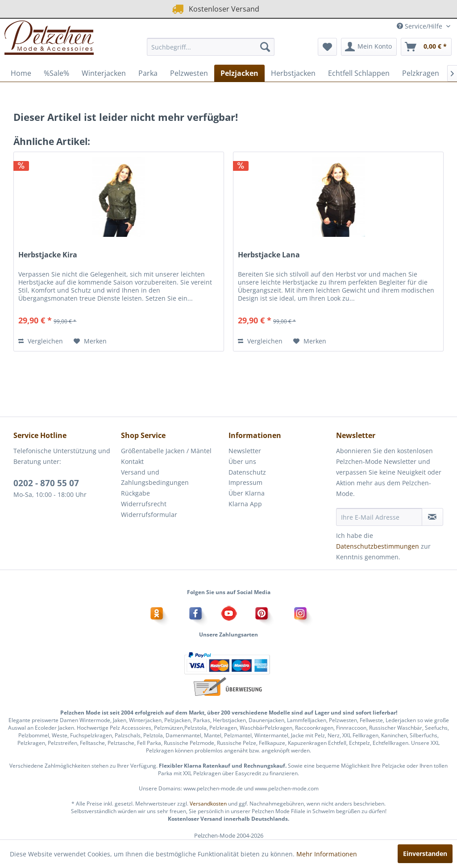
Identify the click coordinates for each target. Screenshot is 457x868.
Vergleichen (41, 341)
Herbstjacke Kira (48, 255)
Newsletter (245, 451)
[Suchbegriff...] (211, 47)
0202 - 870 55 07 (46, 483)
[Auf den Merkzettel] (90, 341)
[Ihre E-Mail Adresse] (379, 517)
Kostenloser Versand (215, 9)
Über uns (242, 461)
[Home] (21, 73)
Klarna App (245, 504)
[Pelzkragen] (421, 73)
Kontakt (132, 461)
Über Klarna (247, 493)
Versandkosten (208, 804)
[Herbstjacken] (293, 73)
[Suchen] (265, 47)
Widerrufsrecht (144, 504)
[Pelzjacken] (239, 73)
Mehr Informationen (327, 854)
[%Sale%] (56, 73)
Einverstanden (425, 854)
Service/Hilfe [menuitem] (420, 26)
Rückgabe (135, 493)
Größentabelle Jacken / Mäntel (166, 451)
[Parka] (148, 73)
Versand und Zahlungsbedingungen (155, 477)
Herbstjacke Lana (269, 255)
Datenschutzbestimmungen (378, 546)
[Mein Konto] (369, 47)
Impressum (245, 482)
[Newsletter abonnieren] (432, 517)
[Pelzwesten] (189, 73)
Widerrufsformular (149, 515)
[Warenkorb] (426, 47)
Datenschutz (247, 472)
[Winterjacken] (104, 73)
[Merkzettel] (327, 47)
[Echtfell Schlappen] (359, 73)
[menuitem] (211, 47)
